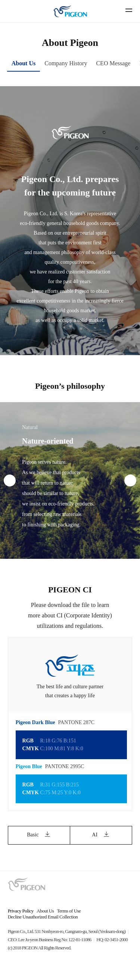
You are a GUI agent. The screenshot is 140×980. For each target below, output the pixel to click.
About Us (24, 63)
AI (101, 835)
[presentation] (10, 480)
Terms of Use (69, 911)
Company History (66, 63)
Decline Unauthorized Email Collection (43, 917)
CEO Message (113, 63)
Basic (39, 835)
